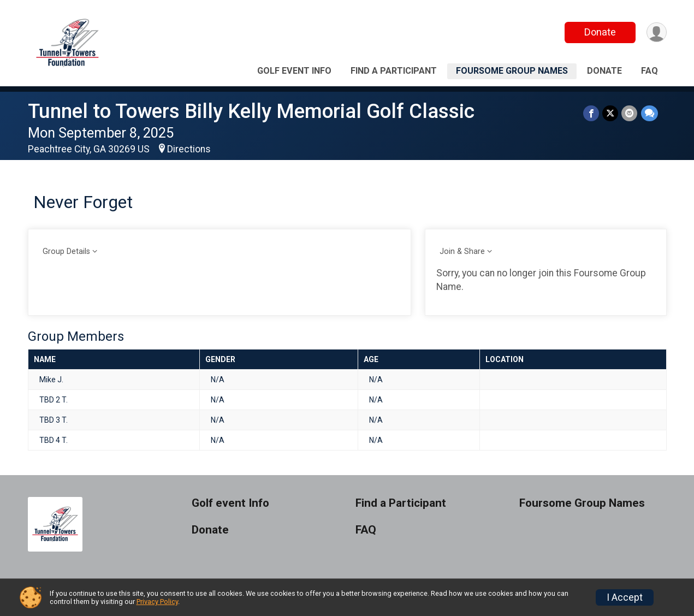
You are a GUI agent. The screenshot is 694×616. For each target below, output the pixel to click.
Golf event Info (294, 71)
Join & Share (462, 251)
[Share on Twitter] (611, 113)
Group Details (66, 251)
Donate (600, 32)
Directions (189, 149)
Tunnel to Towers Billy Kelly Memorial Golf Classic (251, 111)
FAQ (649, 71)
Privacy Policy (157, 602)
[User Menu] (657, 32)
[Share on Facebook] (592, 113)
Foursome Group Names (512, 71)
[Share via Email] (630, 113)
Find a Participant (394, 71)
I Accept (625, 597)
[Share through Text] (649, 113)
